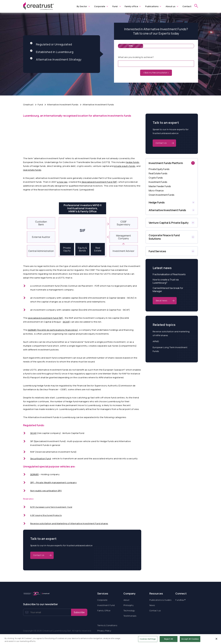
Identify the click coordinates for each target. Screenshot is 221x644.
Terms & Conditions (107, 625)
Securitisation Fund (41, 459)
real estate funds (32, 170)
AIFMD (156, 341)
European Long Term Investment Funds (170, 349)
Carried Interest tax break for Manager (168, 290)
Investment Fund (106, 605)
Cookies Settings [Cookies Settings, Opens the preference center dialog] (148, 640)
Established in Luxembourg (52, 52)
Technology (129, 611)
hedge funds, (133, 162)
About (126, 600)
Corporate (100, 6)
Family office (131, 6)
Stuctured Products (52, 515)
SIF (32, 441)
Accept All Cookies (190, 640)
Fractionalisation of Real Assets (169, 274)
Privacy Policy (104, 631)
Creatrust (28, 105)
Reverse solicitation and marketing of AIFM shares (171, 333)
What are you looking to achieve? (136, 57)
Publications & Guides (160, 600)
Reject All (169, 640)
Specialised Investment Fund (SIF (99, 182)
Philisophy (129, 605)
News (152, 605)
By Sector (82, 6)
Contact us (155, 611)
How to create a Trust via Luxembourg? (166, 281)
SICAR (66, 322)
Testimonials (130, 616)
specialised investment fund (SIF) (46, 318)
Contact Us (39, 555)
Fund (115, 6)
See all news (161, 301)
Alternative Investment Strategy (56, 59)
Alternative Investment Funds (63, 105)
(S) (53, 330)
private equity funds (125, 166)
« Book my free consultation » (156, 73)
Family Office (104, 611)
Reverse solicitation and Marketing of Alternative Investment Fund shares (69, 523)
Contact (187, 6)
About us (170, 6)
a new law (62, 182)
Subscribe (79, 612)
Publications (152, 6)
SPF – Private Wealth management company (54, 483)
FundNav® (180, 600)
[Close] (216, 640)
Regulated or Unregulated (51, 44)
